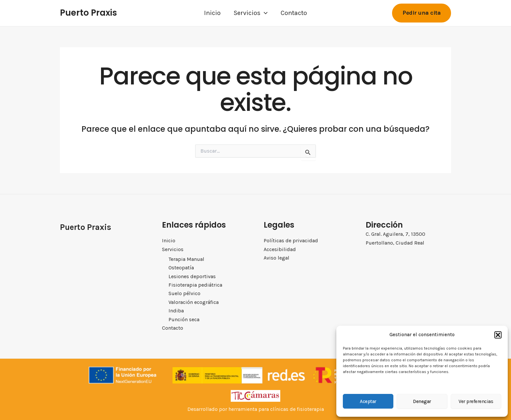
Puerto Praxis (88, 13)
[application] (264, 13)
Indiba (176, 311)
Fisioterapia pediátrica (195, 285)
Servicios (251, 13)
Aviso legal (277, 258)
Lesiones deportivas (192, 276)
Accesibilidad (280, 249)
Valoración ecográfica (194, 302)
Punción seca (184, 319)
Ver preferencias (476, 401)
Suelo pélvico (184, 293)
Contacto (294, 13)
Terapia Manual (186, 259)
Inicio (212, 13)
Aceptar (368, 401)
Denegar (422, 401)
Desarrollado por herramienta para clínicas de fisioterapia (256, 409)
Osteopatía (181, 268)
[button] (498, 335)
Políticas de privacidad (291, 240)
